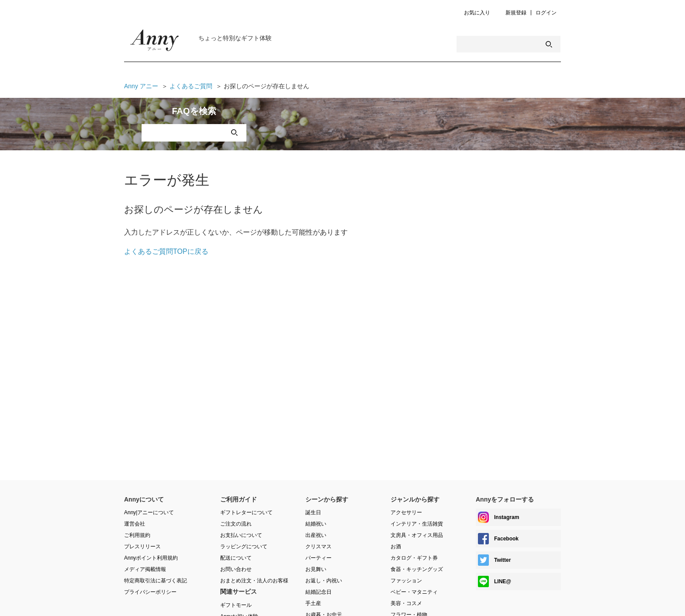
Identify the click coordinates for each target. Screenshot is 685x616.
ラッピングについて (244, 547)
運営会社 (135, 524)
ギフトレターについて (246, 512)
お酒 (396, 547)
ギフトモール (236, 605)
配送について (236, 558)
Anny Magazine (155, 42)
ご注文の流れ (236, 524)
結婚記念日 (318, 592)
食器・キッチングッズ (417, 569)
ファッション (406, 581)
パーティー (318, 558)
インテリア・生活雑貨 (417, 524)
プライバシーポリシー (150, 592)
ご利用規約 (137, 535)
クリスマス (318, 547)
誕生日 (313, 512)
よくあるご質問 (191, 86)
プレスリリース (142, 547)
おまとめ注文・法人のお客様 (254, 581)
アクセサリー (406, 512)
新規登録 (516, 13)
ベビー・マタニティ (414, 592)
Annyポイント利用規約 (151, 558)
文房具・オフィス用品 (417, 535)
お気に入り (477, 13)
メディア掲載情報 (145, 569)
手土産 (313, 603)
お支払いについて (241, 535)
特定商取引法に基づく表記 (156, 581)
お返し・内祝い (324, 581)
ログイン (546, 13)
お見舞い (316, 569)
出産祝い (316, 535)
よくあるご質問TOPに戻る (166, 251)
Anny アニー (141, 86)
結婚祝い (316, 524)
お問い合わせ (236, 569)
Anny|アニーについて (149, 512)
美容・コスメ (406, 603)
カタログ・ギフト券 (414, 558)
